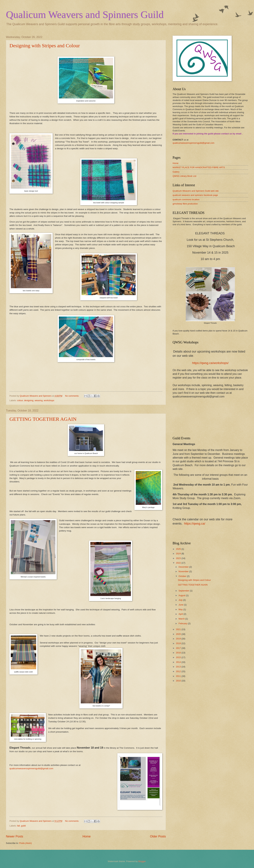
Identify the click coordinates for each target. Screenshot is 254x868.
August (182, 595)
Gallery (176, 172)
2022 (179, 563)
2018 (179, 643)
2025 (179, 549)
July (181, 600)
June (181, 605)
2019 (179, 639)
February (183, 623)
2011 (179, 676)
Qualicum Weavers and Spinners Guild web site (196, 191)
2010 (179, 681)
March (182, 619)
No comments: (72, 396)
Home (86, 836)
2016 (179, 653)
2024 (179, 554)
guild (23, 826)
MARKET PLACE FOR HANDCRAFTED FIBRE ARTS (199, 167)
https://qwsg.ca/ (195, 524)
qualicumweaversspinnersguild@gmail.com (31, 768)
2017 (179, 648)
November (184, 571)
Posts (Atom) (26, 843)
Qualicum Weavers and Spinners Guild (85, 15)
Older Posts (158, 836)
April (181, 614)
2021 (179, 629)
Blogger (142, 861)
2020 (179, 634)
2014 (179, 662)
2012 (179, 671)
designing (29, 400)
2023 (179, 558)
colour (20, 400)
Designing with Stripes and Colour (45, 46)
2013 (179, 667)
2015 (179, 657)
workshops (49, 400)
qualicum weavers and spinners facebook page (195, 195)
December (184, 567)
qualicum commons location (186, 199)
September (184, 591)
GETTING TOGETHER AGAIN (43, 419)
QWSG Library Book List (184, 176)
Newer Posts (15, 836)
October (183, 576)
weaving (39, 400)
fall (18, 826)
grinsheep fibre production (185, 204)
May (181, 609)
